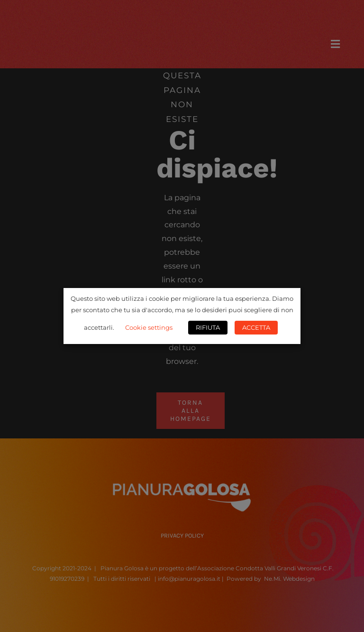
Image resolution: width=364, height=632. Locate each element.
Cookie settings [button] (149, 327)
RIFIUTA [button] (208, 327)
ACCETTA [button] (256, 327)
